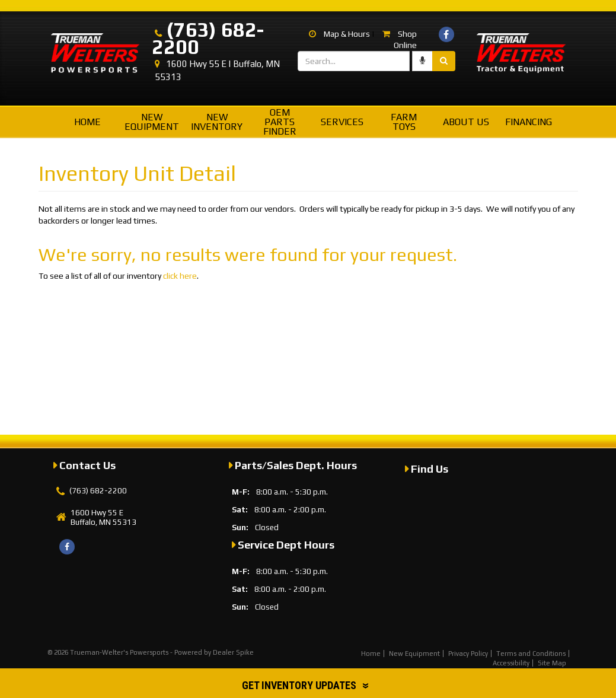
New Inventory (217, 122)
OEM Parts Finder (280, 122)
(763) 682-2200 (208, 38)
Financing (529, 122)
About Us (466, 122)
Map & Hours (339, 34)
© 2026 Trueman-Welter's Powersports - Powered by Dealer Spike (151, 652)
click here (180, 276)
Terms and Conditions (531, 654)
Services (342, 122)
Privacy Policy (468, 654)
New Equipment (152, 122)
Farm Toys (404, 122)
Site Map (552, 663)
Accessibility (511, 663)
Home (87, 122)
